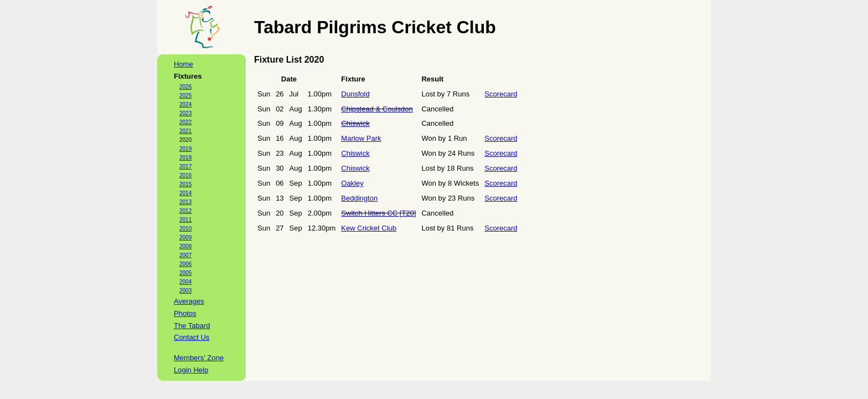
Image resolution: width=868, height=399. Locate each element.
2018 (185, 158)
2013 (185, 202)
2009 (185, 237)
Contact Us (192, 337)
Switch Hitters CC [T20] (378, 213)
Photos (185, 313)
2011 (185, 220)
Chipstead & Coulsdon (377, 109)
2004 (185, 282)
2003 (185, 291)
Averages (189, 301)
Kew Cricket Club (369, 228)
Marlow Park (361, 138)
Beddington (359, 198)
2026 (185, 87)
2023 (185, 113)
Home (184, 64)
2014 (185, 193)
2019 (185, 149)
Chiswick (355, 123)
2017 (185, 167)
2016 (185, 175)
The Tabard (192, 326)
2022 (185, 122)
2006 (185, 264)
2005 (185, 273)
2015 (185, 184)
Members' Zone (199, 358)
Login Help (191, 370)
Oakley (352, 183)
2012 (185, 211)
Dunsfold (355, 94)
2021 (185, 131)
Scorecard (501, 94)
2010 (185, 229)
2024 (185, 104)
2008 (185, 246)
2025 (185, 96)
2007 (185, 255)
